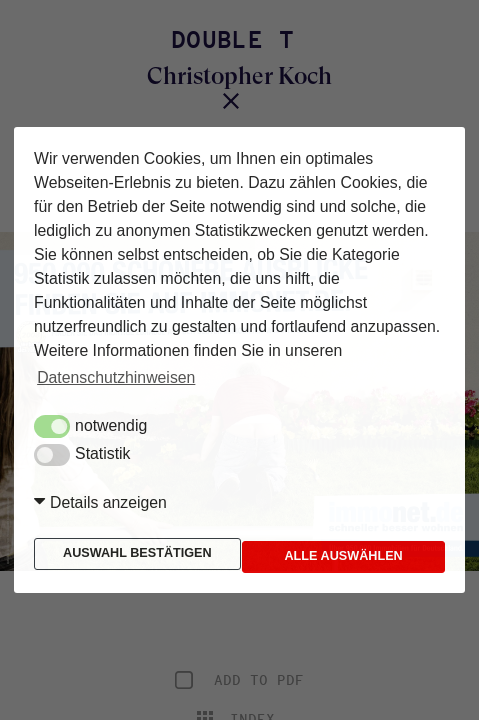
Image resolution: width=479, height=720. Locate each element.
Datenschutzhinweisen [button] (116, 377)
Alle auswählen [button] (329, 557)
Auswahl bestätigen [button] (137, 553)
